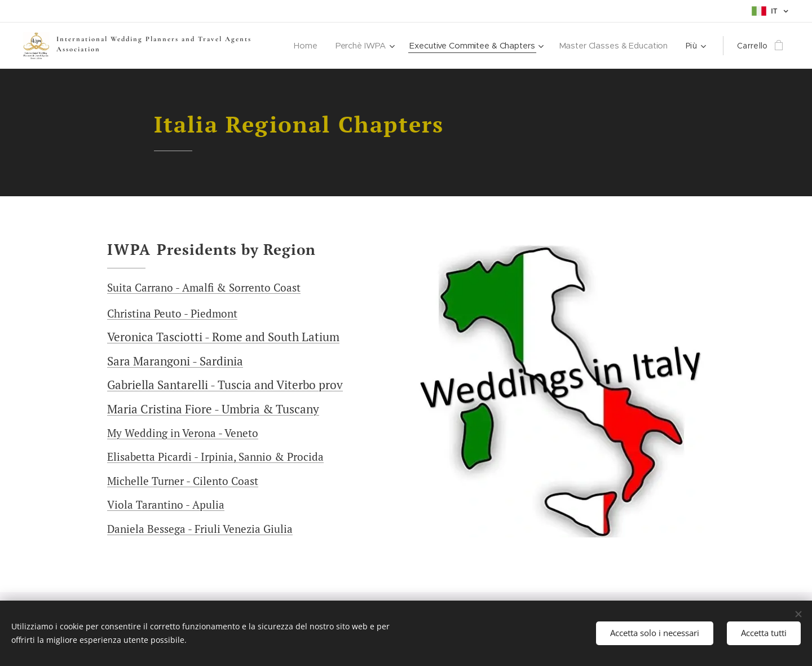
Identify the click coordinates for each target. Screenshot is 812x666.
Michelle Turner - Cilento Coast (183, 481)
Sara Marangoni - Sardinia (175, 361)
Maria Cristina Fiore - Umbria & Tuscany (213, 409)
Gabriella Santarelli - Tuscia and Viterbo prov (225, 385)
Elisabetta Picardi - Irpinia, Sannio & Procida (215, 457)
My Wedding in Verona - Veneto (183, 433)
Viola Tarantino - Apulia (166, 504)
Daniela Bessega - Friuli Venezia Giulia (200, 529)
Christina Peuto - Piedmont (172, 313)
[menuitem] (300, 46)
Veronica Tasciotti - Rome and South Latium (223, 337)
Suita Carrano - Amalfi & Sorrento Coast (204, 287)
